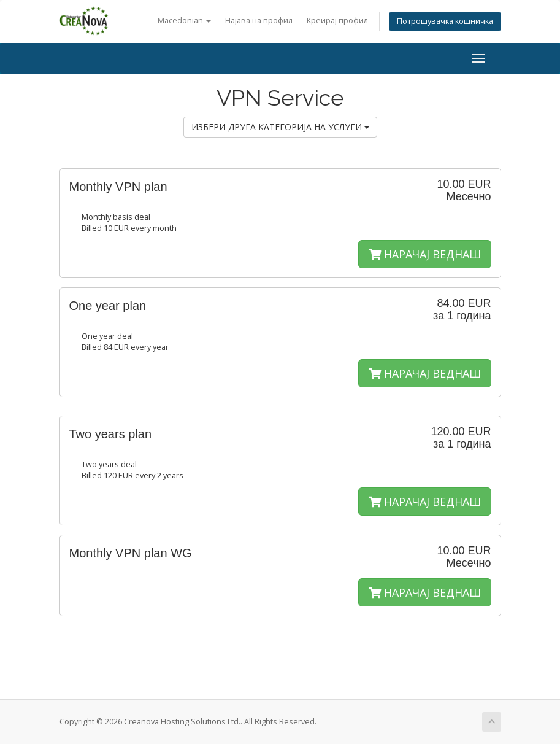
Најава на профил (259, 21)
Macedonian (184, 21)
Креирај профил (337, 21)
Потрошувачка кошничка (445, 21)
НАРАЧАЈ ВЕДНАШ (425, 254)
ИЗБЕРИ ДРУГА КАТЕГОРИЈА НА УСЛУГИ (280, 127)
